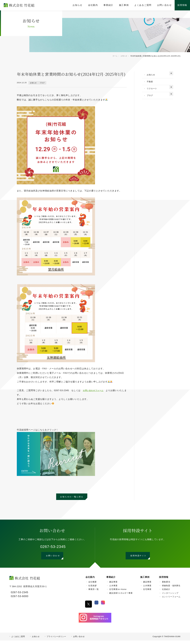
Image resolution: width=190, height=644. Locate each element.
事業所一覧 (94, 593)
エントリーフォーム (171, 600)
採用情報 (164, 581)
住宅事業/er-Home (118, 593)
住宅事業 (147, 593)
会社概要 (92, 585)
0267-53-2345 (53, 547)
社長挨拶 (92, 589)
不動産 (151, 83)
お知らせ (34, 83)
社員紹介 (166, 593)
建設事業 (113, 585)
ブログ (44, 83)
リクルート (153, 91)
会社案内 (90, 581)
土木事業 (113, 589)
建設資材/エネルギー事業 (121, 596)
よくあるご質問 (18, 640)
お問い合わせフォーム (94, 390)
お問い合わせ (79, 640)
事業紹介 (111, 581)
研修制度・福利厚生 (171, 589)
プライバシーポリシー (56, 640)
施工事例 (145, 581)
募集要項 (166, 585)
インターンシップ (170, 596)
